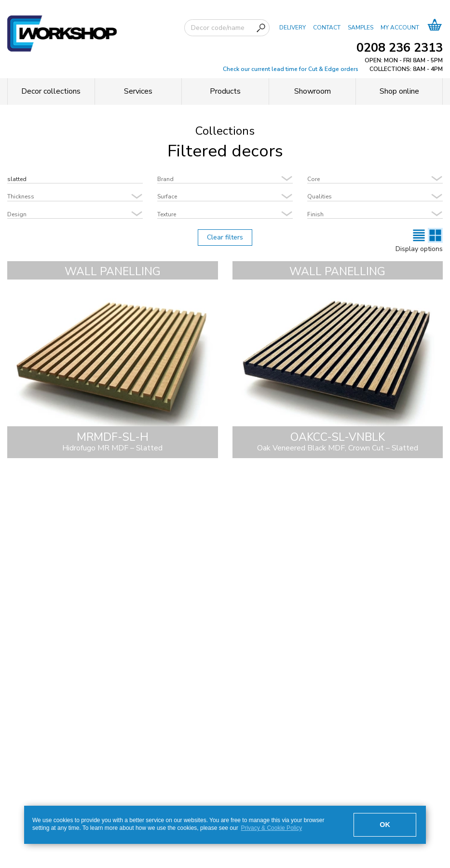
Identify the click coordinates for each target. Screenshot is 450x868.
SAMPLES (361, 27)
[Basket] (435, 28)
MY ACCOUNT (400, 27)
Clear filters (225, 237)
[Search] (261, 28)
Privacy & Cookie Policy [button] (271, 828)
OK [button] (385, 825)
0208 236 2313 (400, 48)
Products (225, 91)
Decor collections (51, 91)
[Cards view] (435, 235)
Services (138, 91)
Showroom (313, 91)
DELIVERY (293, 27)
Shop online (399, 91)
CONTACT (327, 27)
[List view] (419, 235)
